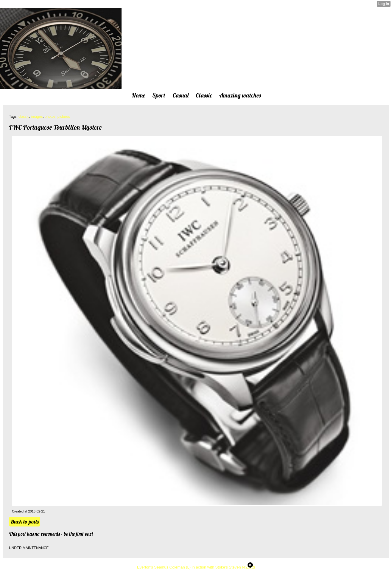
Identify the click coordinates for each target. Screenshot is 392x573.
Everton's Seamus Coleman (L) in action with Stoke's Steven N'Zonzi (196, 567)
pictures (64, 117)
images (37, 117)
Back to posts (25, 522)
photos (50, 117)
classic (24, 117)
